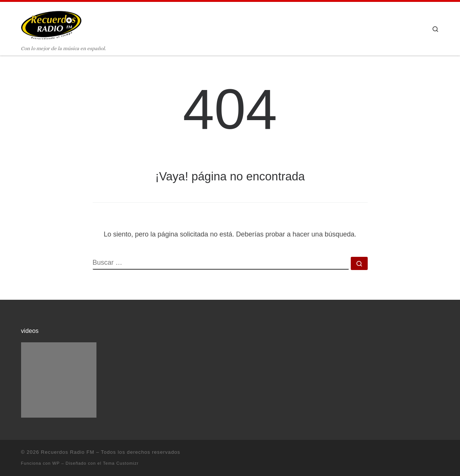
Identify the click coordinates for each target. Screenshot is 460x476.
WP (56, 463)
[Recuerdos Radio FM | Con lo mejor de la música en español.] (51, 23)
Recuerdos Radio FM (68, 452)
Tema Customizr (121, 463)
